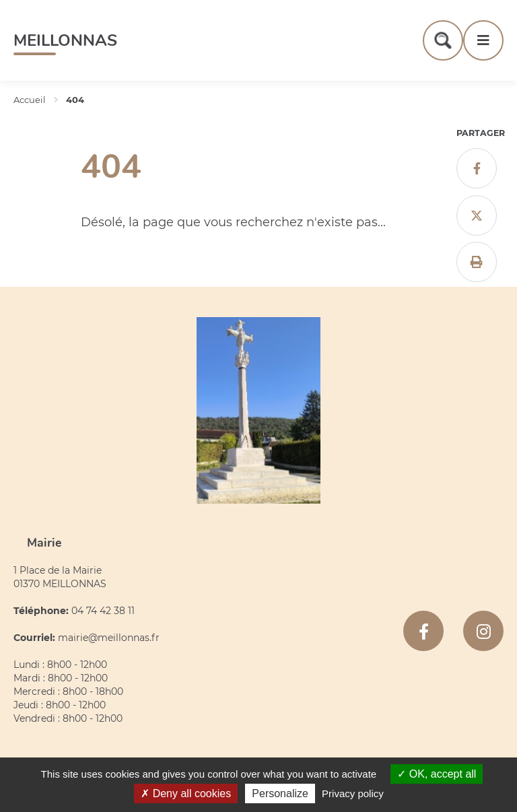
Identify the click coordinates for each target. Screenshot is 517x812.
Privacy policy (353, 793)
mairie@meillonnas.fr (109, 638)
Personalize (280, 793)
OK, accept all (437, 774)
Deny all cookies (186, 793)
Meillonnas (65, 40)
